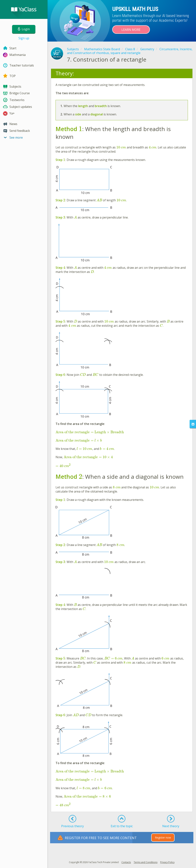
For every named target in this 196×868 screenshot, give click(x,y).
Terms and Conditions (146, 862)
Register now (163, 837)
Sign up (24, 38)
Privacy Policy (167, 862)
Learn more (131, 30)
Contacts (126, 862)
